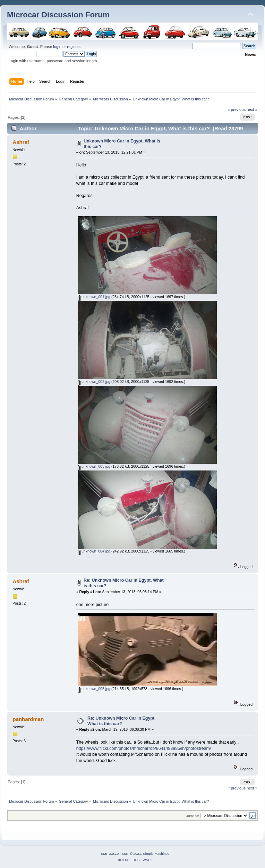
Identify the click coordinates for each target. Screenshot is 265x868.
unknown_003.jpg (94, 466)
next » (252, 109)
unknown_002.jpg (94, 382)
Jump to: (193, 816)
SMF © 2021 (131, 854)
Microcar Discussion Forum (58, 15)
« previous (237, 109)
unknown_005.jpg (94, 689)
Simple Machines (156, 854)
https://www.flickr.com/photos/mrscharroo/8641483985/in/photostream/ (144, 748)
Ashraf (21, 142)
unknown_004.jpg (94, 551)
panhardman (28, 719)
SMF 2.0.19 (110, 854)
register (73, 47)
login (57, 47)
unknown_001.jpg (94, 297)
